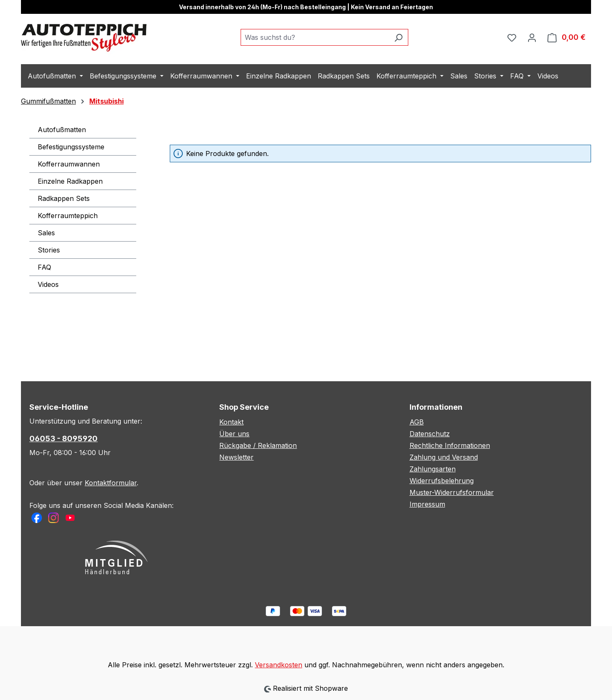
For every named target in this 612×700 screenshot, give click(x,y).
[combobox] (315, 37)
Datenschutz (430, 434)
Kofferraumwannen (69, 164)
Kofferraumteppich (68, 216)
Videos (48, 284)
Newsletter (236, 457)
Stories (49, 250)
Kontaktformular (111, 483)
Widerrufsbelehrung (442, 481)
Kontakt (231, 422)
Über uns (234, 434)
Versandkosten (279, 665)
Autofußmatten (62, 130)
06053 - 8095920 (64, 438)
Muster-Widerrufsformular (452, 492)
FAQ (44, 267)
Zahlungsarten (433, 469)
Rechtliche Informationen (450, 445)
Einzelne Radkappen (70, 181)
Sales (46, 233)
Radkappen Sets (64, 198)
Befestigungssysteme (71, 147)
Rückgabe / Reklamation (258, 445)
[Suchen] (398, 37)
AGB (417, 422)
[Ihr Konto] (532, 37)
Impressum (427, 504)
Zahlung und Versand (444, 457)
